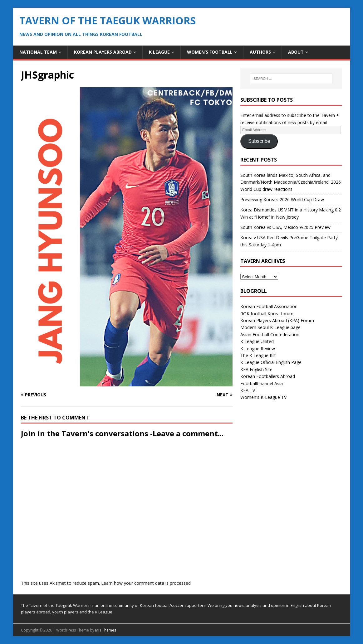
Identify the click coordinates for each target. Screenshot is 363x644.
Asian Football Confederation (270, 334)
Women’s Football (210, 52)
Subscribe (259, 141)
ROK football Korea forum (267, 314)
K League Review (258, 349)
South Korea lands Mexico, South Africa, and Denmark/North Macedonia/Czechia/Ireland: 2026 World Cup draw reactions (291, 182)
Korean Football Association (269, 306)
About (296, 52)
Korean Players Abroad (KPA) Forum (277, 320)
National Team (38, 52)
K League (159, 52)
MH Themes (106, 630)
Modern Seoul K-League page (270, 327)
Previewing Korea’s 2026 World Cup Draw (282, 199)
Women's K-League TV (263, 397)
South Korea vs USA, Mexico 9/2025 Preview (285, 227)
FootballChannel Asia (262, 383)
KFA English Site (256, 369)
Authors (260, 52)
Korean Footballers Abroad (268, 376)
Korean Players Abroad (103, 52)
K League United (257, 341)
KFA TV (248, 390)
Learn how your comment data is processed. (146, 583)
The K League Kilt (258, 355)
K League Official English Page (271, 362)
